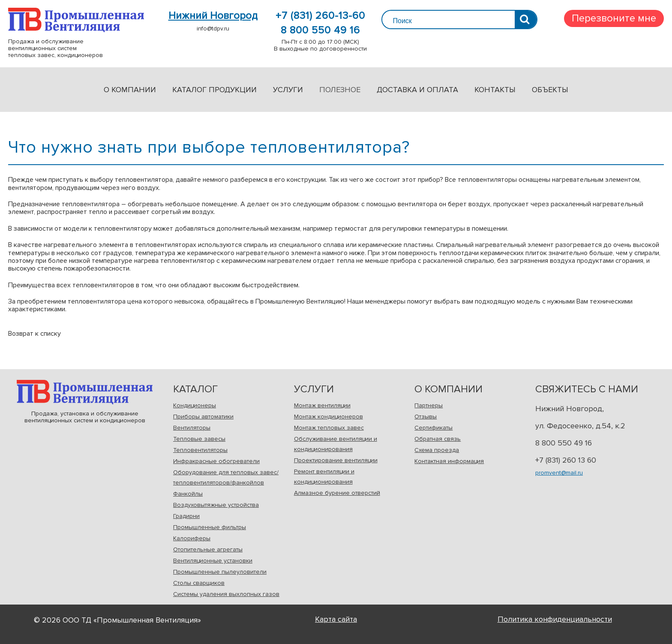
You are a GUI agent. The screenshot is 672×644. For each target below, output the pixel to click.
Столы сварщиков (199, 583)
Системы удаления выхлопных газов (226, 594)
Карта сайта (336, 619)
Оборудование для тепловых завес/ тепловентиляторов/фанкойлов (226, 477)
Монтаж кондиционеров (328, 417)
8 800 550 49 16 (320, 30)
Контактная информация (449, 461)
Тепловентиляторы (200, 450)
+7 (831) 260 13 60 (566, 460)
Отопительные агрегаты (208, 549)
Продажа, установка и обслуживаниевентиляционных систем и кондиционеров (85, 392)
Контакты (495, 90)
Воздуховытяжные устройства (216, 505)
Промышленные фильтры (210, 527)
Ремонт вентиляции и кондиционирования (324, 477)
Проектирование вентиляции (336, 460)
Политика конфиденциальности (555, 619)
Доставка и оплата (417, 90)
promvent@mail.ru (559, 473)
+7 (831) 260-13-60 (320, 16)
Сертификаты (433, 428)
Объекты (550, 90)
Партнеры (429, 405)
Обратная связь (438, 439)
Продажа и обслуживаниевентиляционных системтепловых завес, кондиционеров (76, 20)
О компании (130, 90)
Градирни (186, 516)
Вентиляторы (192, 428)
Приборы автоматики (203, 417)
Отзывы (426, 417)
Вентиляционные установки (213, 561)
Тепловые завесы (199, 439)
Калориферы (192, 538)
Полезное (340, 90)
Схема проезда (437, 450)
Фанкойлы (188, 494)
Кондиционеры (195, 405)
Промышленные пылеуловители (220, 572)
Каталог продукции (214, 90)
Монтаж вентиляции (322, 405)
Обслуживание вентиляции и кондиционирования (336, 444)
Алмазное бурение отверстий (337, 493)
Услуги (288, 90)
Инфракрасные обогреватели (216, 461)
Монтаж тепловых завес (329, 428)
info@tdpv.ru (213, 29)
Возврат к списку (34, 334)
